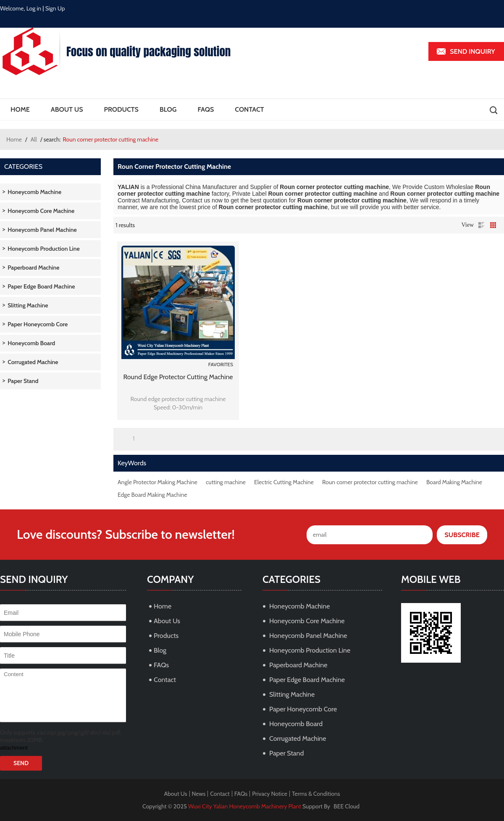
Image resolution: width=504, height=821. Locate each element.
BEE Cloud (346, 806)
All (34, 139)
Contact (249, 109)
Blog (168, 109)
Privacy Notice (270, 794)
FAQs (206, 109)
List (481, 225)
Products (121, 109)
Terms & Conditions (316, 794)
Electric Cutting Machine (284, 482)
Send (21, 763)
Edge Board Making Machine (152, 495)
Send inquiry (472, 51)
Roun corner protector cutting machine (370, 482)
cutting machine (226, 482)
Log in (34, 8)
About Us (67, 109)
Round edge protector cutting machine (178, 377)
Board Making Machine (454, 482)
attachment (14, 748)
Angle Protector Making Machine (157, 482)
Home (20, 109)
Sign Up (55, 8)
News (199, 794)
